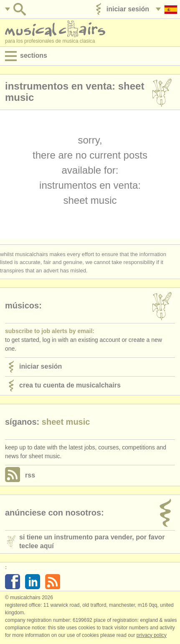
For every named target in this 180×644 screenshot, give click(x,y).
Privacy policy (152, 635)
